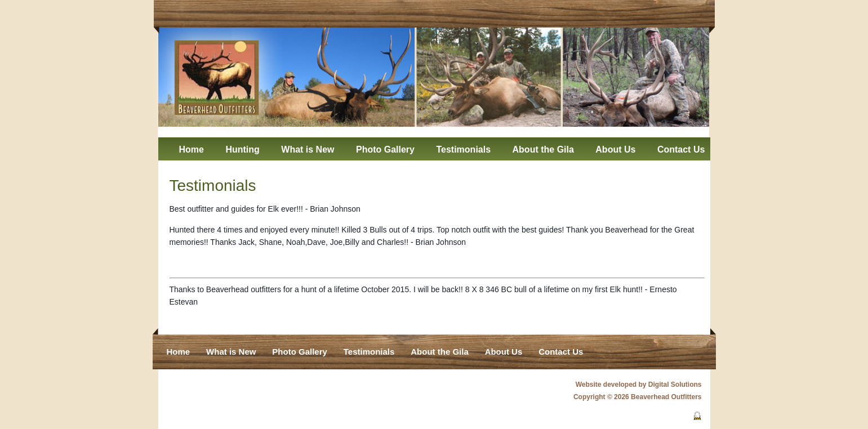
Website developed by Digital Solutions (639, 385)
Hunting (242, 149)
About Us (615, 149)
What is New (308, 149)
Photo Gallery (385, 149)
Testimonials (463, 149)
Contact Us (681, 149)
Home (192, 149)
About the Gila (543, 149)
